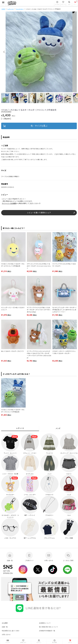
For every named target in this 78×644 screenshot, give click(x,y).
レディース (11, 9)
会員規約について (45, 623)
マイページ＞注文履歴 (9, 203)
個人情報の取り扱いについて (48, 627)
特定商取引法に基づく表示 (11, 631)
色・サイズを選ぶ (39, 126)
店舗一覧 (5, 627)
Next (74, 52)
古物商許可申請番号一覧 (47, 631)
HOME (3, 9)
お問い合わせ (6, 634)
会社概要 (5, 623)
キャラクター (20, 9)
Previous (4, 52)
